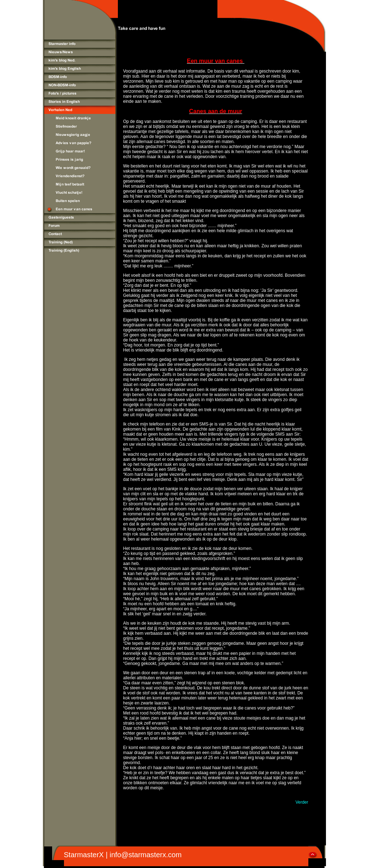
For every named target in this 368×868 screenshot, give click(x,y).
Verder (302, 802)
